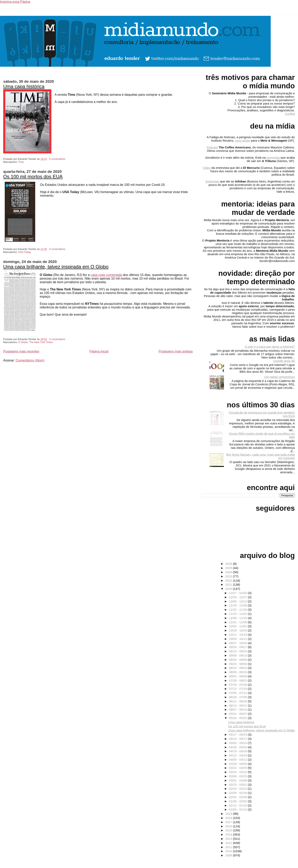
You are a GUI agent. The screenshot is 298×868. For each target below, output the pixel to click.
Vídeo (207, 168)
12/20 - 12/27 (238, 597)
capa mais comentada (106, 275)
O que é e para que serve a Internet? (270, 347)
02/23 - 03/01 (238, 785)
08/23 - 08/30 (238, 664)
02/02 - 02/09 (238, 797)
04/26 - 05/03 (238, 747)
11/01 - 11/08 (238, 622)
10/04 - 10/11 (238, 639)
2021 (229, 585)
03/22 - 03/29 (238, 768)
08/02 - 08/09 (238, 676)
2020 (229, 589)
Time (21, 162)
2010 (229, 851)
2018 (229, 818)
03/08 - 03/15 (238, 776)
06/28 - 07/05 (238, 697)
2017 (229, 822)
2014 (229, 834)
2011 (229, 847)
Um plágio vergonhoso (280, 377)
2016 (229, 826)
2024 (229, 572)
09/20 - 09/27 (238, 647)
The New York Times (41, 342)
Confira (290, 114)
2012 (229, 843)
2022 (229, 581)
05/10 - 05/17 (238, 739)
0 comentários (57, 159)
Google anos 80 (284, 361)
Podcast (212, 147)
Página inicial (99, 351)
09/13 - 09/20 (238, 651)
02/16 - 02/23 (238, 789)
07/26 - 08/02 (238, 680)
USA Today (25, 252)
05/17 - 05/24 (238, 735)
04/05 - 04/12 (238, 760)
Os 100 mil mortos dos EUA (33, 177)
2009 (229, 855)
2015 (229, 830)
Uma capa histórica (24, 86)
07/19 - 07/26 (238, 685)
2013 (229, 839)
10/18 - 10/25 (238, 630)
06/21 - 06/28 (238, 701)
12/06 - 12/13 (238, 601)
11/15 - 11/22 (238, 614)
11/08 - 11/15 (238, 618)
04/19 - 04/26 (238, 751)
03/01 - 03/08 (238, 780)
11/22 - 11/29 (238, 610)
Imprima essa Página (15, 2)
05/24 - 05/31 (238, 718)
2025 (229, 568)
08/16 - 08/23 (238, 668)
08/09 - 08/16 (238, 672)
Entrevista (213, 181)
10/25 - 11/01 (238, 626)
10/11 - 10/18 (238, 635)
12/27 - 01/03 (238, 593)
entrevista (273, 158)
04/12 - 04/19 (238, 755)
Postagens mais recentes (21, 351)
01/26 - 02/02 (238, 801)
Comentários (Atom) (30, 360)
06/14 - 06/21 (238, 705)
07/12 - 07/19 (238, 689)
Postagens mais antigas (176, 351)
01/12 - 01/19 (238, 805)
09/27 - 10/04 (238, 643)
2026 (229, 564)
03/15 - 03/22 (238, 772)
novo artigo (243, 140)
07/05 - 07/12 (238, 693)
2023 (229, 576)
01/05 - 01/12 (238, 809)
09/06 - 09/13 (238, 655)
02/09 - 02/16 (238, 793)
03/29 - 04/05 (238, 764)
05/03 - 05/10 (238, 743)
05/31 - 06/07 (238, 714)
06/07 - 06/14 (238, 709)
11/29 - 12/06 (238, 605)
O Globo (23, 342)
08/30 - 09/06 (238, 660)
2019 (229, 814)
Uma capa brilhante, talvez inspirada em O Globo (56, 267)
